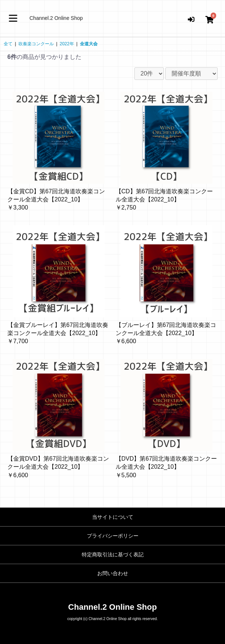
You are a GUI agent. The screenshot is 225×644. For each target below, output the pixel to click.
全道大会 (89, 44)
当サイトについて (113, 517)
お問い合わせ (113, 573)
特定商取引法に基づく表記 (113, 555)
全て (8, 44)
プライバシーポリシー (113, 536)
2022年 (67, 44)
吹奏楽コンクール (36, 44)
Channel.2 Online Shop (56, 18)
